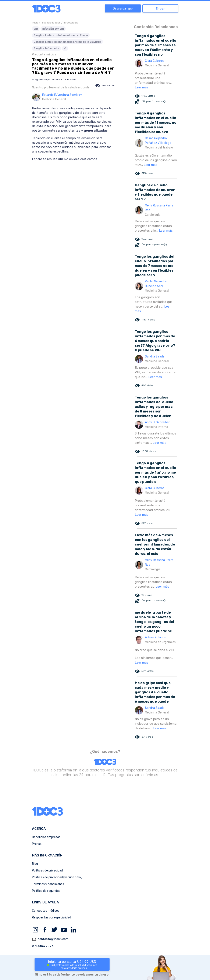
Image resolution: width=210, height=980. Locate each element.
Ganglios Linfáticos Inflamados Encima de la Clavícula (67, 42)
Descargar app (123, 9)
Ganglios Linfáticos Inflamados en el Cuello (61, 35)
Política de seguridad (46, 891)
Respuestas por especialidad (51, 917)
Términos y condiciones (48, 884)
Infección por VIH (53, 29)
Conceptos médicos (46, 911)
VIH (36, 29)
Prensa (37, 844)
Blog (35, 864)
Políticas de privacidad (47, 871)
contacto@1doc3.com (50, 939)
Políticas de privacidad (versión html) (57, 877)
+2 (65, 48)
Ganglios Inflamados (47, 48)
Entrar (160, 9)
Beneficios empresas (46, 837)
